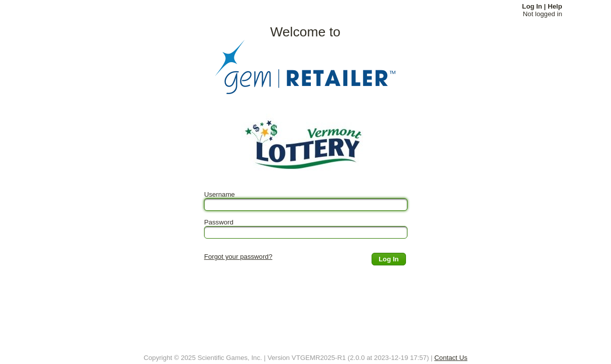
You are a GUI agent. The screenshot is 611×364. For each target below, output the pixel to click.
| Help (553, 6)
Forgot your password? (238, 257)
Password (219, 222)
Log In (532, 6)
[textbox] (306, 204)
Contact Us (451, 358)
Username (219, 194)
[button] (389, 259)
